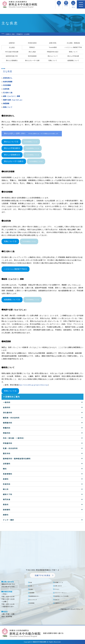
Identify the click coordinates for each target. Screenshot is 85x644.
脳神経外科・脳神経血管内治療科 (17, 459)
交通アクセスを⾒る (42, 575)
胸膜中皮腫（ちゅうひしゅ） (13, 100)
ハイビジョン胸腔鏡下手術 (73, 47)
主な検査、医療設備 (73, 43)
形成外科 (7, 484)
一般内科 (7, 402)
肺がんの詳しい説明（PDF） (32, 133)
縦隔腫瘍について (73, 60)
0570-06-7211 (10, 584)
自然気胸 (6, 89)
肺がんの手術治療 (73, 56)
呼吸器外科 (21, 34)
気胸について (53, 60)
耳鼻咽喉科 (8, 474)
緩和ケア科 (8, 494)
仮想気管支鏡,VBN (12, 56)
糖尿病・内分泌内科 (11, 418)
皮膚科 (6, 479)
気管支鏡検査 (32, 56)
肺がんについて (53, 56)
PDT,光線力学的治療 (12, 52)
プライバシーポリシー (63, 593)
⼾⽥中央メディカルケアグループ (72, 609)
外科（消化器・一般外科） (14, 438)
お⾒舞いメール (60, 582)
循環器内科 (8, 423)
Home (3, 34)
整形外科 (7, 453)
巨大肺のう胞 (8, 93)
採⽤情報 (33, 603)
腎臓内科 (7, 428)
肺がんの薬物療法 (12, 60)
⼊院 (31, 586)
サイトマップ (35, 600)
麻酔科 (6, 515)
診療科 (32, 589)
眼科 (5, 469)
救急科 (6, 504)
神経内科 (7, 433)
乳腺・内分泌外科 (10, 448)
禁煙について (73, 52)
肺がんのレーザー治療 (32, 60)
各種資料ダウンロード (63, 603)
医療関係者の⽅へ (36, 596)
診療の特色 (53, 43)
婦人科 (6, 489)
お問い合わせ (59, 586)
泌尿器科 (7, 464)
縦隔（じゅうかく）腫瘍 (12, 96)
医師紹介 (32, 47)
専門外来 (7, 499)
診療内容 (12, 43)
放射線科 (7, 510)
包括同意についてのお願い (64, 596)
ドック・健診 (8, 520)
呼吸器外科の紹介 (53, 52)
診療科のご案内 (11, 34)
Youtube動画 (53, 47)
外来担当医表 (32, 43)
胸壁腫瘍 (6, 104)
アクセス (58, 589)
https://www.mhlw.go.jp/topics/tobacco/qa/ (34, 385)
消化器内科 (8, 412)
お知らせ (58, 600)
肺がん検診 (32, 52)
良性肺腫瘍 (7, 85)
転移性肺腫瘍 (8, 82)
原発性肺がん (8, 78)
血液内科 (7, 407)
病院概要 (33, 593)
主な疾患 (12, 47)
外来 (31, 582)
